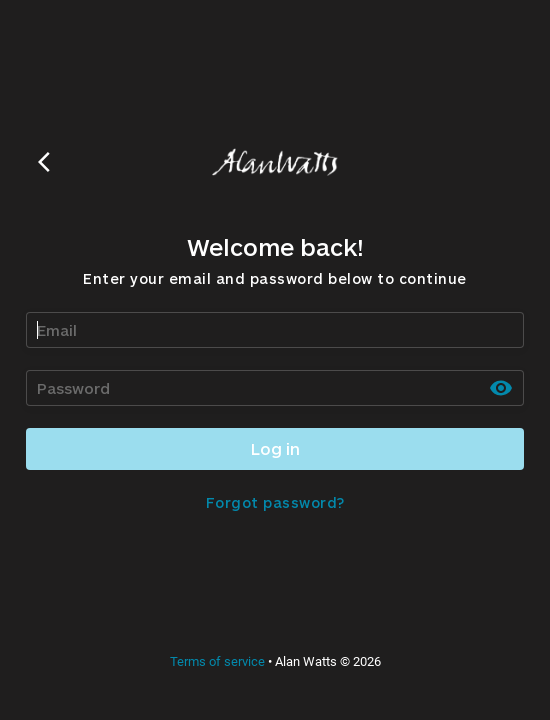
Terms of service (217, 661)
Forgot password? (275, 502)
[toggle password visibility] (501, 388)
